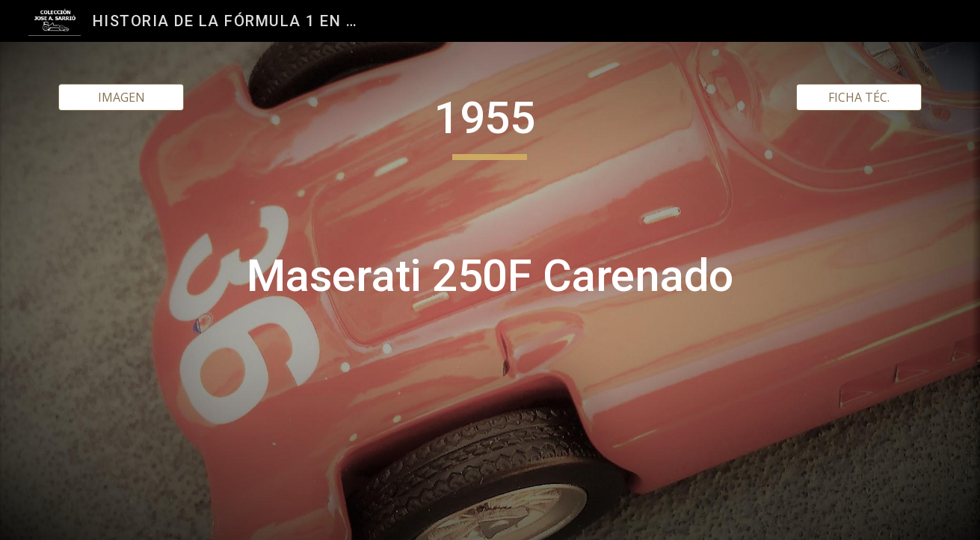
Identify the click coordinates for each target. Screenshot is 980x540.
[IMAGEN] (121, 97)
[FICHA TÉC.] (859, 97)
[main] (490, 291)
